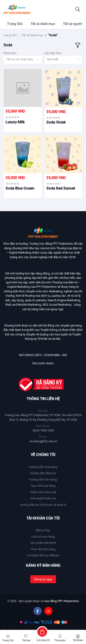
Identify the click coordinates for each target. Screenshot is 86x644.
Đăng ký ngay (43, 579)
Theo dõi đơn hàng (43, 549)
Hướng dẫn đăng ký (43, 473)
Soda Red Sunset (61, 188)
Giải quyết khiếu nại (43, 498)
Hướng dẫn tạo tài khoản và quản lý (43, 505)
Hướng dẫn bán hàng (43, 480)
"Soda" (53, 35)
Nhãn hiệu (10, 53)
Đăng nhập (43, 530)
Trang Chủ (15, 24)
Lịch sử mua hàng (43, 537)
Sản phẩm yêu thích (43, 543)
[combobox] (23, 60)
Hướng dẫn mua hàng (43, 467)
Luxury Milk (15, 122)
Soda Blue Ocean (20, 188)
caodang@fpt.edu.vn (43, 441)
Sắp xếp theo (53, 53)
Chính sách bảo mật (43, 492)
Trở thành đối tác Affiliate (43, 555)
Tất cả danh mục (43, 24)
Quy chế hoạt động (43, 486)
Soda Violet (56, 122)
